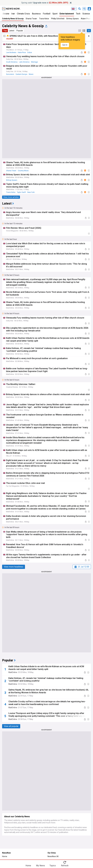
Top (5, 31)
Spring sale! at (45, 3)
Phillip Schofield (58, 19)
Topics (53, 866)
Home (5, 856)
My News (40, 866)
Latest (12, 31)
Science (86, 14)
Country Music (23, 171)
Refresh (65, 866)
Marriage (34, 62)
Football (47, 14)
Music (31, 74)
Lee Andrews (11, 52)
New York (31, 192)
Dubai (30, 52)
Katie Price (22, 52)
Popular (20, 31)
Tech (78, 14)
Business (36, 14)
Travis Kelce (44, 19)
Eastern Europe (21, 74)
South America (12, 62)
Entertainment (67, 14)
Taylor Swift (21, 192)
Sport (55, 14)
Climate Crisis (23, 14)
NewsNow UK (53, 856)
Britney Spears (73, 19)
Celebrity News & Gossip (13, 19)
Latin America (24, 62)
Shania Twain (31, 19)
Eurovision (10, 74)
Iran (13, 14)
